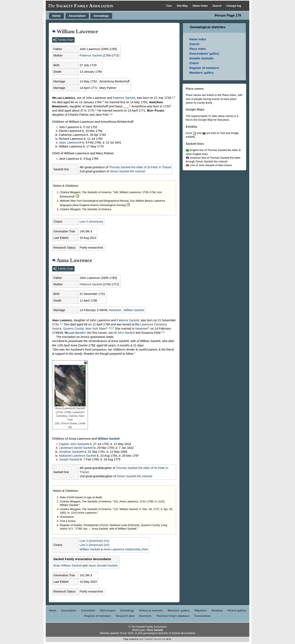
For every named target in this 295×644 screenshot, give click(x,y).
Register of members (204, 68)
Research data (125, 616)
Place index (198, 49)
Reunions (145, 616)
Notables (217, 610)
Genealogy (101, 16)
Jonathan (70, 452)
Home (57, 16)
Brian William (68, 565)
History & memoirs (151, 610)
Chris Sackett (155, 630)
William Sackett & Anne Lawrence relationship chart (114, 549)
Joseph (69, 459)
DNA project (108, 610)
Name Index (201, 6)
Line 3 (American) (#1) (94, 541)
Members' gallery (202, 73)
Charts (194, 63)
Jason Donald (103, 565)
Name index (198, 39)
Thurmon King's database (173, 616)
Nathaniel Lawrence (77, 456)
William (134, 310)
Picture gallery (237, 610)
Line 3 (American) (91, 222)
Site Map (183, 6)
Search (217, 6)
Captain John (73, 444)
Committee (88, 610)
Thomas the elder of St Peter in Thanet (140, 167)
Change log (234, 6)
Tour (169, 6)
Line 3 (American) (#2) (94, 545)
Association (77, 16)
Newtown (115, 310)
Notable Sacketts (202, 58)
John (126, 333)
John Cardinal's (146, 639)
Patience (91, 55)
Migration (201, 610)
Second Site (160, 639)
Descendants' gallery (204, 54)
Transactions (202, 616)
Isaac (69, 142)
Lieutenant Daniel (76, 448)
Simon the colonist (128, 171)
